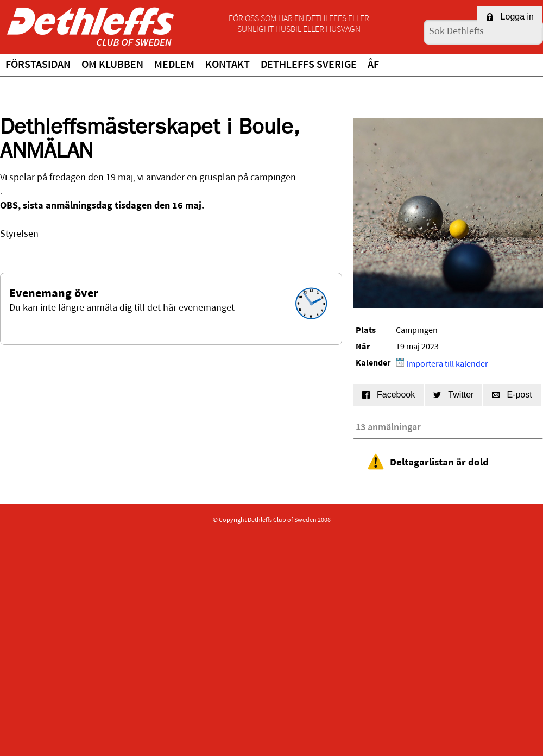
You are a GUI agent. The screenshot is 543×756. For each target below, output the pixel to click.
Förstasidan (38, 65)
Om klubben (112, 65)
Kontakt (228, 65)
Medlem (174, 65)
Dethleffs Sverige (309, 65)
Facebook (389, 395)
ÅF (373, 65)
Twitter (453, 395)
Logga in (510, 17)
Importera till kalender (442, 363)
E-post (512, 395)
